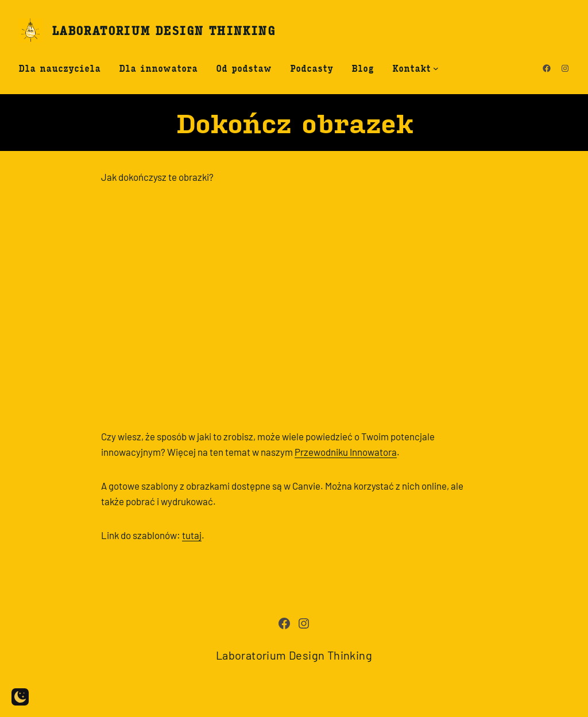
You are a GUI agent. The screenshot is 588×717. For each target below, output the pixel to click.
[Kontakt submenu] (436, 68)
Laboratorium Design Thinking (163, 30)
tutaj (192, 535)
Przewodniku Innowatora (346, 452)
